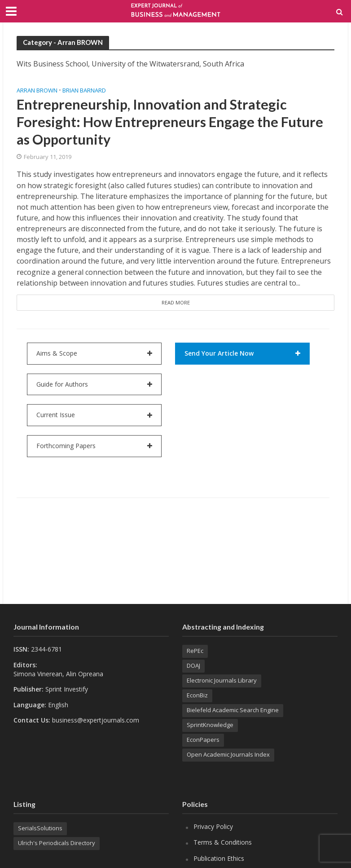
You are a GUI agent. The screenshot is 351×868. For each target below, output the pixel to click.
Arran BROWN (37, 90)
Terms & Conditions (223, 842)
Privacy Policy (213, 826)
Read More (176, 302)
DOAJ (193, 665)
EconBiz (197, 695)
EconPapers (203, 740)
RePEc (195, 651)
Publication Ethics (219, 858)
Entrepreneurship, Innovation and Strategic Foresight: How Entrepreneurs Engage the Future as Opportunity (170, 122)
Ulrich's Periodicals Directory (57, 843)
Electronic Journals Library (222, 680)
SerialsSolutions (40, 828)
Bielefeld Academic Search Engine (233, 710)
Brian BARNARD (84, 90)
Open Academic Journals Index (228, 754)
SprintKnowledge (210, 725)
